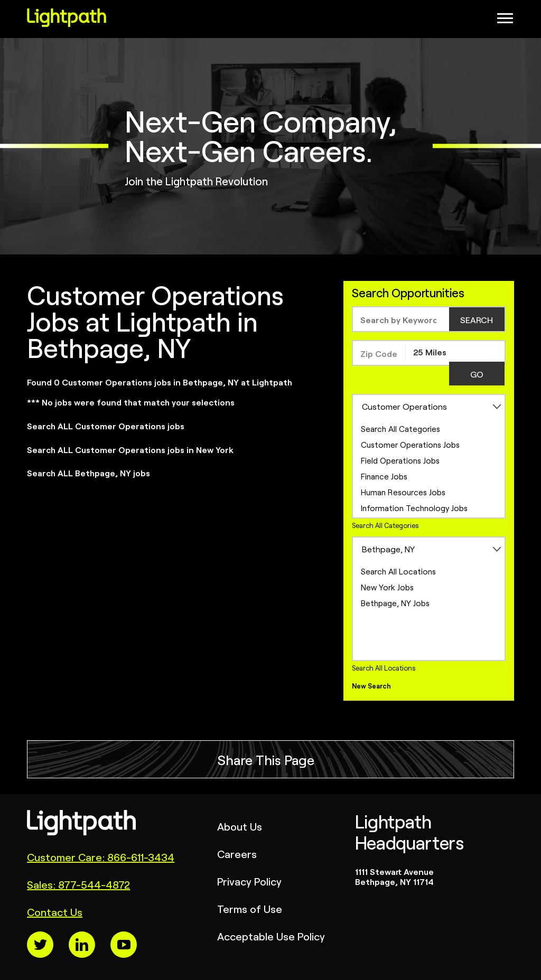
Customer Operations (404, 406)
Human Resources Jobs (403, 492)
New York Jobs (387, 587)
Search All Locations (398, 571)
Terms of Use (250, 908)
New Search (371, 686)
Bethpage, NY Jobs (395, 603)
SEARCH (477, 319)
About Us (240, 826)
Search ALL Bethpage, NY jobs (88, 473)
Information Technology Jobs (414, 508)
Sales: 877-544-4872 (78, 884)
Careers (237, 854)
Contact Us (55, 912)
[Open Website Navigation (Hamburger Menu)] (510, 21)
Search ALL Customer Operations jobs (106, 426)
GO (477, 374)
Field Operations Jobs (400, 460)
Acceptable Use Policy (271, 936)
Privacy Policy (249, 881)
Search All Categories (400, 428)
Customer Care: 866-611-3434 (101, 857)
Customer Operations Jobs (410, 444)
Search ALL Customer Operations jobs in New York (130, 449)
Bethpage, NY (388, 549)
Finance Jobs (384, 476)
